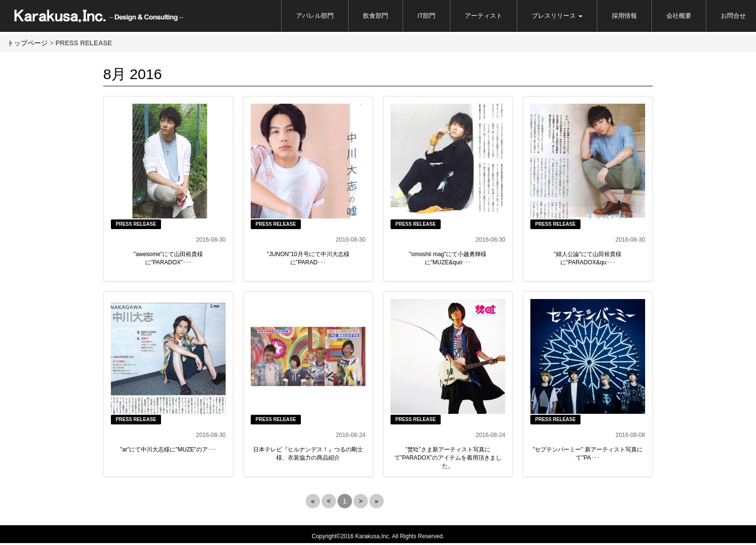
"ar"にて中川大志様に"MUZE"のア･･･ (168, 450)
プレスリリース (557, 16)
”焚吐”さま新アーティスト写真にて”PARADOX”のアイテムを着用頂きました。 (448, 458)
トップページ (27, 43)
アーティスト (484, 16)
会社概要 (679, 16)
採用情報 (624, 16)
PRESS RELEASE (136, 224)
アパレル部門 (315, 16)
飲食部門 (376, 16)
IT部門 (427, 16)
